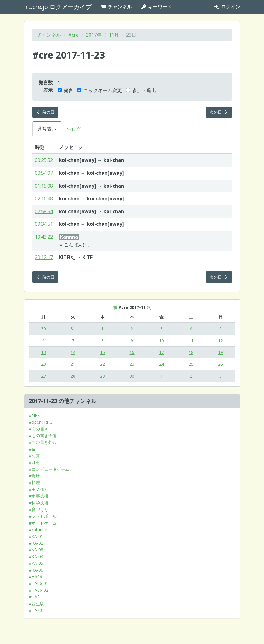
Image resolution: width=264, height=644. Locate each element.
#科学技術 (39, 503)
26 (220, 364)
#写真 (34, 456)
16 (132, 352)
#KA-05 (36, 563)
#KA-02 (36, 543)
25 (191, 364)
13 (44, 352)
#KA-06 (36, 570)
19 (220, 352)
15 (102, 352)
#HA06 (35, 577)
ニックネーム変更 (100, 90)
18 (191, 352)
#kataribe (38, 529)
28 (73, 376)
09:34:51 (44, 224)
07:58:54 (44, 211)
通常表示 (47, 129)
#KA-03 (36, 550)
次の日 (219, 112)
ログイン (227, 7)
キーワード (156, 7)
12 (220, 341)
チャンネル (116, 7)
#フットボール (43, 516)
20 (44, 364)
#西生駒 (36, 604)
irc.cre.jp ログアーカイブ (58, 7)
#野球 (34, 476)
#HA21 (35, 597)
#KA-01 (36, 536)
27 (44, 376)
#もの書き (39, 429)
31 (73, 329)
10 (162, 341)
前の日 (45, 112)
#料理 (34, 482)
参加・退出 (141, 90)
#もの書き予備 (43, 435)
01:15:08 (44, 186)
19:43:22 (44, 237)
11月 (114, 35)
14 (73, 352)
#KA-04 (36, 556)
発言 (65, 90)
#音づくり (39, 509)
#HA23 (35, 610)
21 (73, 364)
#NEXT (36, 415)
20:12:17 (44, 257)
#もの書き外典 (43, 442)
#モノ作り (39, 489)
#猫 (32, 449)
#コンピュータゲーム (49, 469)
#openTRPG (41, 422)
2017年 (94, 35)
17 (162, 352)
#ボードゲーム (43, 523)
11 (191, 341)
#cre (73, 35)
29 (102, 376)
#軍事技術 (39, 496)
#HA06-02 (39, 590)
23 (132, 364)
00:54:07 (44, 173)
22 (102, 364)
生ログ (74, 129)
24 (162, 364)
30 (44, 329)
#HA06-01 (39, 583)
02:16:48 (44, 198)
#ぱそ (34, 462)
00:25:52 (44, 160)
